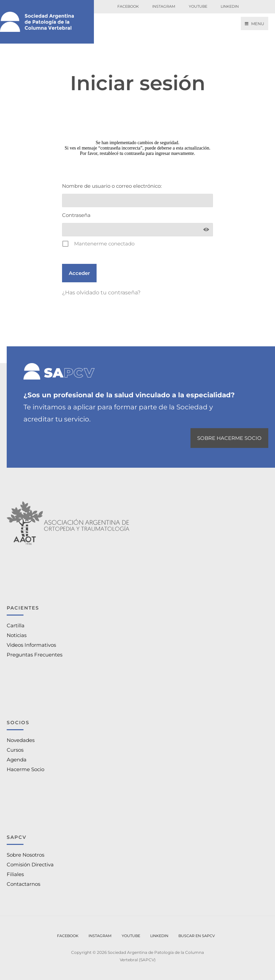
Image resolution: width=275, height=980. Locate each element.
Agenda (17, 760)
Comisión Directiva (30, 864)
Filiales (15, 874)
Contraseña (76, 215)
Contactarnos (23, 884)
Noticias (17, 635)
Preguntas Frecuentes (35, 655)
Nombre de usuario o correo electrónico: (112, 186)
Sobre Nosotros (25, 855)
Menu (255, 24)
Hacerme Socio (25, 769)
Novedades (21, 740)
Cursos (15, 750)
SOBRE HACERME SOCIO (229, 438)
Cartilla (16, 625)
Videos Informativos (31, 645)
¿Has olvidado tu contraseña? (101, 293)
